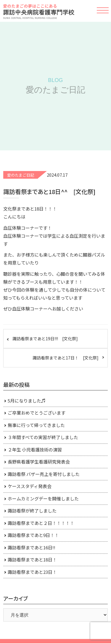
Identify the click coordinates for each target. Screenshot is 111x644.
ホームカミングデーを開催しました (43, 498)
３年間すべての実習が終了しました (43, 437)
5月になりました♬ (27, 401)
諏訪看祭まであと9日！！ (33, 535)
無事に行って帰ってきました (36, 425)
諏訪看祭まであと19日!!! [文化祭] (45, 339)
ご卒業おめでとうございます (37, 413)
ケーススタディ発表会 (30, 486)
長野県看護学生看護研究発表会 (39, 462)
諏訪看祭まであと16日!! (32, 547)
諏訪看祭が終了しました (32, 511)
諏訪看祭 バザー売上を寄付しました (44, 474)
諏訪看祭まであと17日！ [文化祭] (66, 358)
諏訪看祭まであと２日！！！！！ (41, 523)
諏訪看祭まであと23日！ (32, 572)
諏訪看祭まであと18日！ (32, 560)
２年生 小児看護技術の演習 (35, 450)
